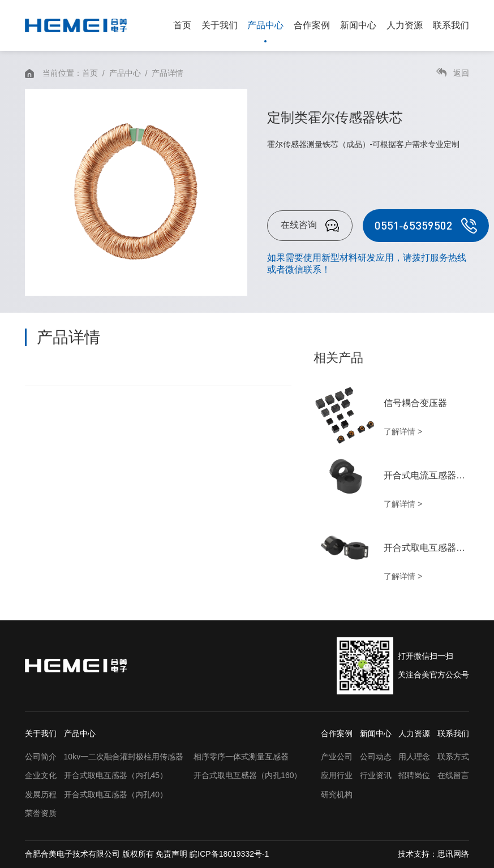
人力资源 (405, 25)
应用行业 (337, 775)
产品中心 (265, 25)
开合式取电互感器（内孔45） (116, 775)
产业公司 (337, 757)
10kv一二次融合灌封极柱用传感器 (124, 757)
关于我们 (220, 25)
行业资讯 (376, 775)
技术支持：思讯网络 (433, 854)
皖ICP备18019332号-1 (229, 854)
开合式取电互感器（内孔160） (248, 775)
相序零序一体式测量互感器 (241, 757)
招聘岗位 (414, 775)
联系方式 (453, 757)
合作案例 (312, 25)
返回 (453, 73)
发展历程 (41, 794)
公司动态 (376, 757)
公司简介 (41, 757)
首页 (182, 25)
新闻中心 (358, 25)
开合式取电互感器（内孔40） (116, 794)
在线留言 (453, 775)
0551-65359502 (426, 226)
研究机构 (337, 794)
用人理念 (414, 757)
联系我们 (451, 25)
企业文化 (41, 775)
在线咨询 (310, 226)
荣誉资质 (41, 813)
